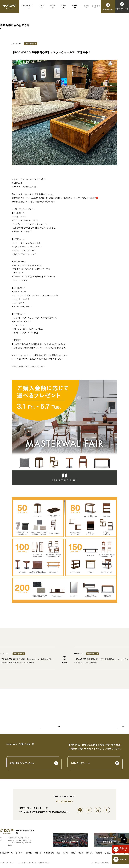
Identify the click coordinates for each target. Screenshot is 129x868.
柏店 (58, 853)
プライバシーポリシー (8, 863)
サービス (41, 9)
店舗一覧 (64, 9)
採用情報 (86, 9)
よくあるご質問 (96, 9)
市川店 (65, 853)
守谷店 (81, 853)
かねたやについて (27, 9)
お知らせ (75, 9)
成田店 (73, 853)
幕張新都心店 (49, 853)
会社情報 (53, 9)
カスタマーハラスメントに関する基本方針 (34, 863)
